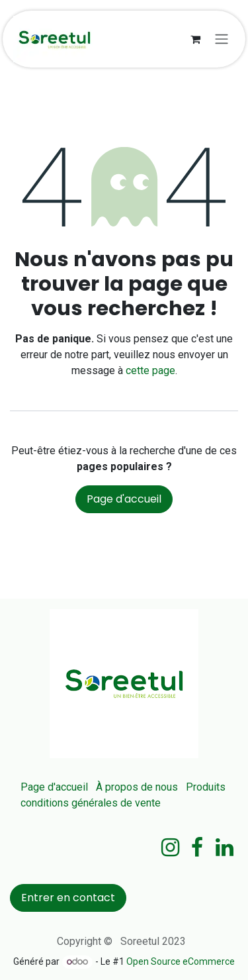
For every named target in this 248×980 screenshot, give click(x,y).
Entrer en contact (68, 898)
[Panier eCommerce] (195, 39)
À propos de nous (137, 787)
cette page (150, 370)
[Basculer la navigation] (222, 39)
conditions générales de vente (91, 803)
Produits (206, 787)
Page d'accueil (124, 499)
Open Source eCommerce (181, 961)
